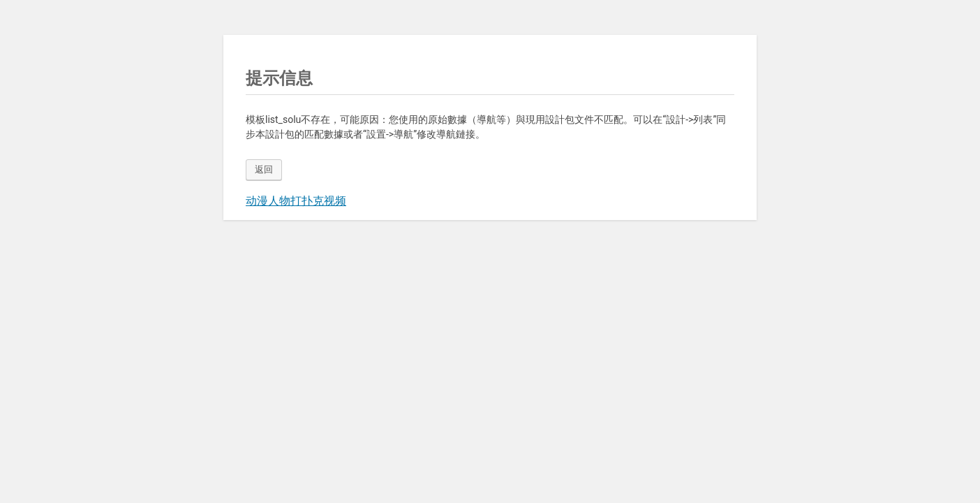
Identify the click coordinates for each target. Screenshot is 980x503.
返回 (264, 169)
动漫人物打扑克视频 (296, 201)
